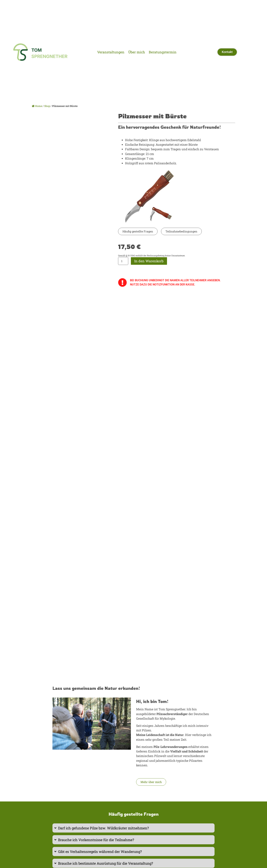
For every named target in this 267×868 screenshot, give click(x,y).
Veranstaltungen (111, 52)
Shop (47, 106)
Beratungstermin (163, 52)
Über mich (137, 52)
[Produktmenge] (123, 261)
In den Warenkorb (149, 261)
